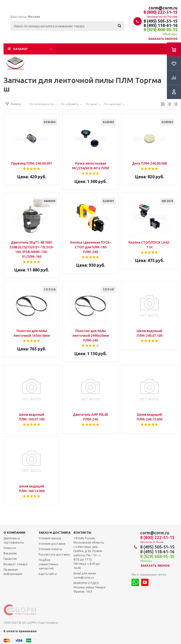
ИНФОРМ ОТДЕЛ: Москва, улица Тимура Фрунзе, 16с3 (89, 587)
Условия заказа (50, 538)
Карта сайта (48, 574)
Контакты (82, 532)
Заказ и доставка (55, 532)
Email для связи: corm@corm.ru (85, 575)
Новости (10, 548)
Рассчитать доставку (54, 554)
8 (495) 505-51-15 (160, 21)
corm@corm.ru (163, 8)
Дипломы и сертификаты (14, 540)
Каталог (21, 49)
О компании (14, 532)
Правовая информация (13, 572)
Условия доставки (52, 544)
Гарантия (10, 559)
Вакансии (10, 553)
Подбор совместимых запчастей (49, 564)
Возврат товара (15, 564)
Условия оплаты (50, 549)
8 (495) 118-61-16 (160, 25)
